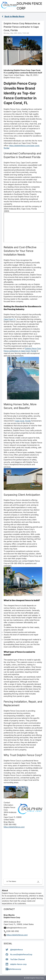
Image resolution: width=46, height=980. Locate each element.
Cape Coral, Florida (23, 421)
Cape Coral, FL (10, 319)
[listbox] (23, 959)
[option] (23, 950)
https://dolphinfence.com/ (14, 827)
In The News (23, 881)
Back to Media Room (13, 16)
